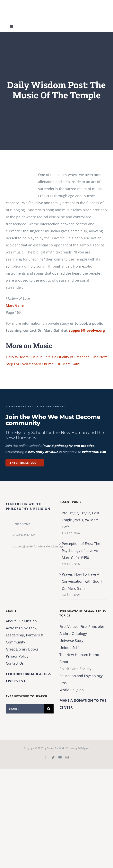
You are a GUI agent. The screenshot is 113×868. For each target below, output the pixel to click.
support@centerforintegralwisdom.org (33, 546)
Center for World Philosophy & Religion (68, 748)
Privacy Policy (17, 656)
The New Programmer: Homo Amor (79, 658)
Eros (63, 683)
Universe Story (71, 641)
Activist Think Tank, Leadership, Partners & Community (25, 635)
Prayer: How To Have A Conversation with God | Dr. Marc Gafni (82, 581)
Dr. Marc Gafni (68, 364)
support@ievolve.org (87, 330)
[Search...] (25, 709)
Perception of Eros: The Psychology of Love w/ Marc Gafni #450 (81, 551)
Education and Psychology (81, 676)
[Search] (49, 709)
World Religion (72, 690)
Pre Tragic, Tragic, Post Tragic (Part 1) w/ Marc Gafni (81, 520)
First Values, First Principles (82, 626)
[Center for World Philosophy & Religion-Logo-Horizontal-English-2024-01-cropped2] (30, 4)
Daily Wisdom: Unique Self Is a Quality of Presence (48, 357)
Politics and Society (75, 669)
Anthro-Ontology (73, 633)
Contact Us (15, 663)
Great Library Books (22, 649)
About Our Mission (21, 621)
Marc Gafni (15, 305)
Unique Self (69, 648)
